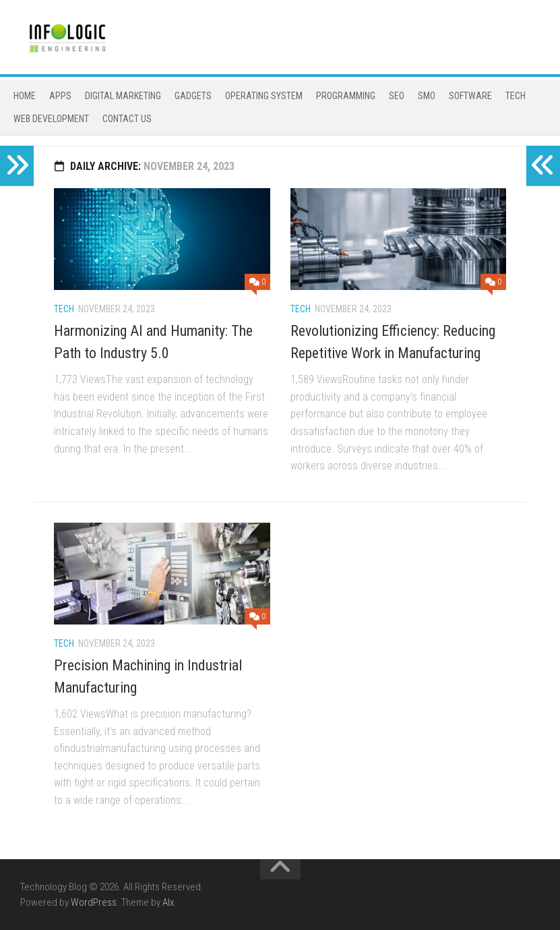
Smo (427, 96)
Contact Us (127, 119)
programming (346, 96)
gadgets (193, 96)
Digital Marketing (123, 96)
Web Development (51, 119)
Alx (168, 902)
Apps (60, 96)
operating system (264, 96)
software (470, 96)
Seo (397, 96)
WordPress (94, 902)
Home (25, 96)
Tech (516, 96)
